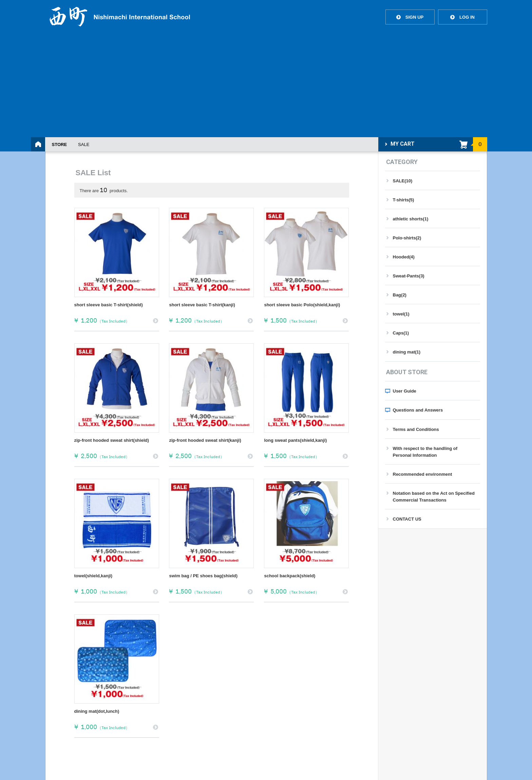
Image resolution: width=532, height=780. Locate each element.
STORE (60, 144)
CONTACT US (407, 519)
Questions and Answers (418, 410)
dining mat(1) (407, 352)
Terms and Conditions (416, 429)
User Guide (405, 391)
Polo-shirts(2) (407, 238)
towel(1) (401, 314)
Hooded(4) (404, 257)
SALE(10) (403, 181)
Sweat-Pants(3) (409, 276)
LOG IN (462, 17)
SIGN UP (410, 17)
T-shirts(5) (404, 200)
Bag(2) (400, 295)
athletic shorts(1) (411, 219)
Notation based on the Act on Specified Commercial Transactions (434, 497)
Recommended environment (423, 474)
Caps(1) (401, 333)
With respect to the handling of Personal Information (425, 452)
